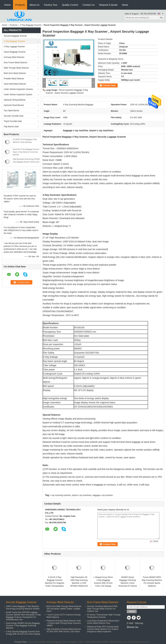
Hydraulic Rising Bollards (15, 100)
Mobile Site (133, 627)
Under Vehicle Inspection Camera (18, 89)
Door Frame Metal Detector (15, 63)
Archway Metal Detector (14, 57)
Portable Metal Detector (14, 79)
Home (7, 5)
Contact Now (109, 85)
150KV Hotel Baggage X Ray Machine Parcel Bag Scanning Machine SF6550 (23, 608)
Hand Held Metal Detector (15, 84)
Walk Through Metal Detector (16, 68)
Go (161, 18)
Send (132, 611)
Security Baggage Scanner (15, 36)
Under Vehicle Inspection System (18, 95)
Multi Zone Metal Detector (15, 73)
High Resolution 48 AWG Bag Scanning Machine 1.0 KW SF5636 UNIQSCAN (79, 582)
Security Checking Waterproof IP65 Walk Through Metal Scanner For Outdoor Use (102, 609)
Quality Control (70, 5)
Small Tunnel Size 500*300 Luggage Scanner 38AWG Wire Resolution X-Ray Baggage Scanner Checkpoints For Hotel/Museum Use (23, 616)
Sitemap (139, 623)
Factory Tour (51, 5)
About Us (34, 5)
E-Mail (130, 623)
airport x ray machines (82, 495)
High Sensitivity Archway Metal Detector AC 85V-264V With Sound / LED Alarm (64, 630)
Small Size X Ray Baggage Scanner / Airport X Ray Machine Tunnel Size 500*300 (26, 152)
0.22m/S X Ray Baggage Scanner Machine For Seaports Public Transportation (55, 582)
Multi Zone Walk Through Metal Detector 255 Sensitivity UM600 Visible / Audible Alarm (64, 609)
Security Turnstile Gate (14, 116)
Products (20, 5)
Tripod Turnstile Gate (13, 121)
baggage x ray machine (103, 495)
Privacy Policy (21, 642)
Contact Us (89, 5)
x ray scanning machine (60, 495)
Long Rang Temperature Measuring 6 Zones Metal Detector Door (103, 622)
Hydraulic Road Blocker (14, 105)
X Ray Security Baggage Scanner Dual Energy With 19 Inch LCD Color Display (23, 633)
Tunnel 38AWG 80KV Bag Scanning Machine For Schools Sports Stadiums (152, 582)
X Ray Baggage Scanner (31, 25)
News (125, 5)
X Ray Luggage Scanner (14, 47)
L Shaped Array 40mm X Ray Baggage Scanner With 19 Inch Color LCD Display (103, 582)
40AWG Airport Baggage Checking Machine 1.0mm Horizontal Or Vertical (127, 582)
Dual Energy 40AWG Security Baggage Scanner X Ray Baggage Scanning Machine (23, 626)
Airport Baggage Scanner (15, 52)
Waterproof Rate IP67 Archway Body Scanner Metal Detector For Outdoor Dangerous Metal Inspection (103, 629)
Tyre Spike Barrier (12, 111)
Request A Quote (108, 5)
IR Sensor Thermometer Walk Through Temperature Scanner (104, 616)
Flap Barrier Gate (11, 127)
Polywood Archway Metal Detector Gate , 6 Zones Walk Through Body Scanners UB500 (64, 623)
